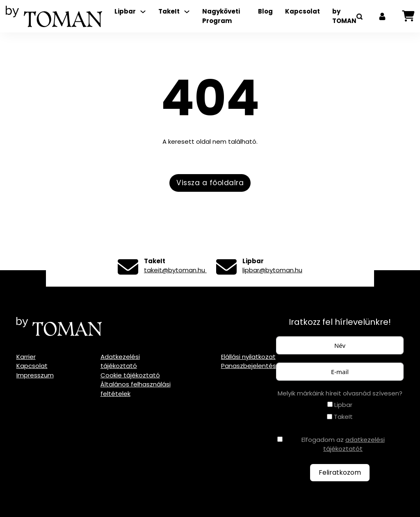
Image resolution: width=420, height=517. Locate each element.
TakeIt (169, 11)
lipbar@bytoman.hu (272, 270)
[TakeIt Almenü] (187, 12)
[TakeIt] (330, 417)
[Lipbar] (330, 404)
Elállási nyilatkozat (248, 357)
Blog (265, 11)
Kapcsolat (302, 11)
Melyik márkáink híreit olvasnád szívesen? (340, 393)
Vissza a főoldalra (210, 183)
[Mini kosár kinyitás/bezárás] (408, 16)
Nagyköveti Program (221, 16)
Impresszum (35, 375)
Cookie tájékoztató (130, 375)
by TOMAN (344, 16)
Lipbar (125, 11)
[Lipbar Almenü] (143, 12)
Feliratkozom (340, 472)
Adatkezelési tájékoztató (120, 361)
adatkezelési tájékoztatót (354, 444)
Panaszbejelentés (249, 366)
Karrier (26, 357)
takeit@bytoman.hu (175, 270)
